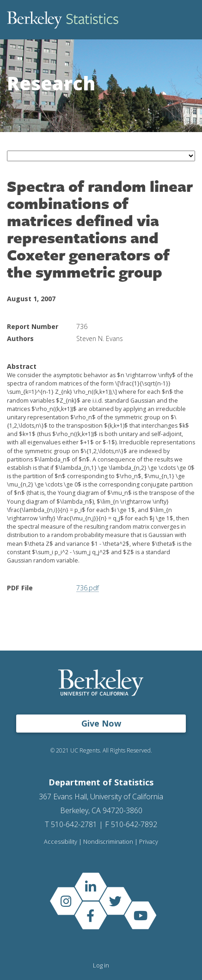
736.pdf (88, 588)
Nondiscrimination (108, 842)
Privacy (149, 842)
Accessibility (61, 842)
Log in (101, 965)
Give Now (101, 723)
